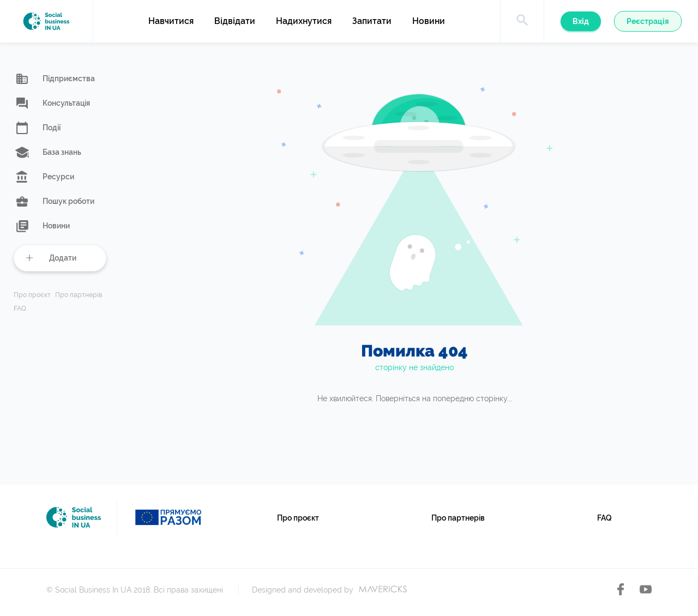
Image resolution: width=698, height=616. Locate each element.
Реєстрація (648, 21)
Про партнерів (79, 295)
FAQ (20, 309)
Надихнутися (304, 21)
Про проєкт (32, 295)
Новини (429, 21)
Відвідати (235, 21)
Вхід (581, 21)
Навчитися (171, 21)
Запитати (372, 21)
